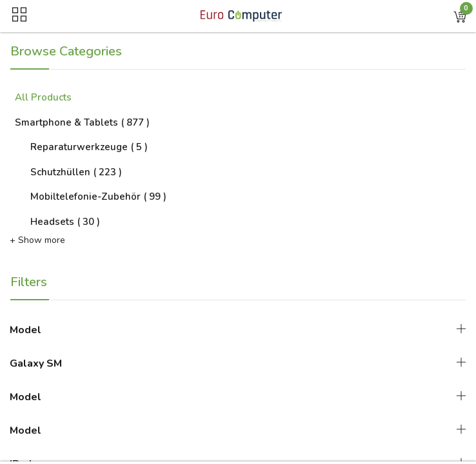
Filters (29, 282)
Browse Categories (66, 51)
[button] (460, 16)
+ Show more (37, 240)
